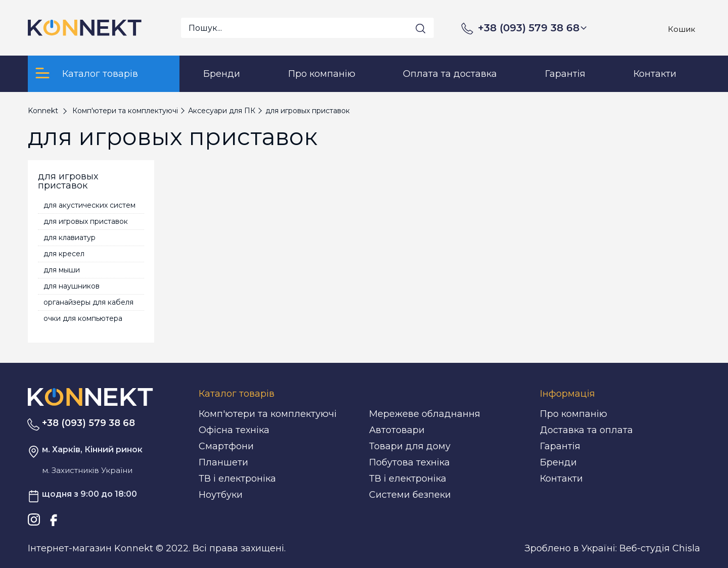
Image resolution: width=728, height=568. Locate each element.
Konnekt (43, 111)
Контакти (561, 479)
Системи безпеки (410, 495)
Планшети (223, 462)
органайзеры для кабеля (88, 302)
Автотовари (397, 430)
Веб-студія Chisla (660, 548)
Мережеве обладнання (425, 414)
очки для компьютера (83, 318)
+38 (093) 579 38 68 (532, 28)
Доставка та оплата (586, 430)
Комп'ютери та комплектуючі (268, 414)
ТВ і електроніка (237, 479)
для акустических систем (89, 205)
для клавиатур (70, 238)
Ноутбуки (221, 495)
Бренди (558, 462)
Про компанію (574, 414)
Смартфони (226, 446)
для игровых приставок (86, 221)
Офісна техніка (234, 430)
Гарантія (560, 446)
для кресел (64, 254)
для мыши (62, 270)
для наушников (72, 286)
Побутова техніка (409, 462)
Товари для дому (410, 446)
